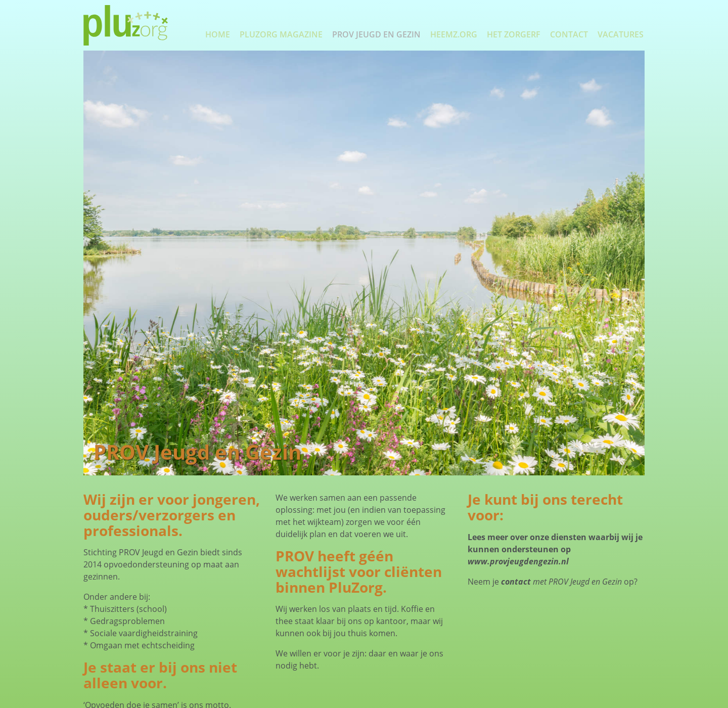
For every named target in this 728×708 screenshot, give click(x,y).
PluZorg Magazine (281, 34)
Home (218, 34)
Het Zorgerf (514, 34)
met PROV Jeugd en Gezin (561, 582)
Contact (569, 34)
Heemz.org (454, 34)
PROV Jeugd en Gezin (376, 34)
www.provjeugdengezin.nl (518, 561)
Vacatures (621, 34)
